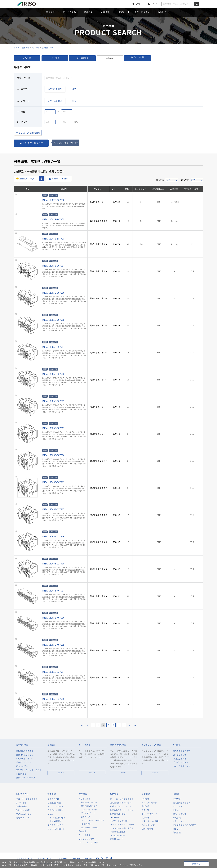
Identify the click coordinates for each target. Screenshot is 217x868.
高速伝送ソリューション (121, 803)
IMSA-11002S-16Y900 (53, 219)
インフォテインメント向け (123, 824)
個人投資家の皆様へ (182, 803)
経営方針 (177, 799)
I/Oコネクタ (21, 774)
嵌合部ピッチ (140, 189)
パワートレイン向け (120, 821)
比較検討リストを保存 (64, 179)
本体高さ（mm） (191, 189)
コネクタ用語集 (180, 755)
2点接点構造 (21, 806)
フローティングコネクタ (27, 799)
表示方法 (160, 180)
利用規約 (88, 859)
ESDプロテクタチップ (26, 778)
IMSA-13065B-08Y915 (53, 482)
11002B (116, 202)
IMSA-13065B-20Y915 (53, 320)
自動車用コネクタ (118, 814)
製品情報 (51, 12)
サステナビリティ (141, 12)
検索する (61, 773)
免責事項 (177, 832)
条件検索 (35, 48)
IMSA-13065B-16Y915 (53, 401)
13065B (116, 271)
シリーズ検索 (55, 58)
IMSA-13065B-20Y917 (53, 266)
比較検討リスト (29, 179)
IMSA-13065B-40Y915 (53, 645)
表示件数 (185, 180)
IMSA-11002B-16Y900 (53, 200)
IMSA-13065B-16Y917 (53, 347)
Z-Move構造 (21, 803)
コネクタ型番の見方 (182, 751)
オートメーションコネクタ (122, 799)
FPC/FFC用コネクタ (25, 759)
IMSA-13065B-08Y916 (53, 455)
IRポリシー (178, 829)
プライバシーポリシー (26, 859)
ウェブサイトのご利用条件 (69, 859)
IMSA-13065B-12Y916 (53, 536)
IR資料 (176, 810)
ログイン (154, 4)
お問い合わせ (164, 12)
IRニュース (178, 806)
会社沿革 (145, 806)
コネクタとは (53, 799)
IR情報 (121, 12)
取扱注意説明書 (180, 759)
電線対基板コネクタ (99, 271)
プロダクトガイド (181, 762)
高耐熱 (45, 195)
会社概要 (145, 799)
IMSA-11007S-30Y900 (53, 238)
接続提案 (88, 12)
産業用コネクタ (117, 839)
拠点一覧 (145, 810)
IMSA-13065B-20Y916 (53, 293)
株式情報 (177, 817)
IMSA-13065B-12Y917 (53, 509)
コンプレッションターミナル (29, 770)
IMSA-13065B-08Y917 (53, 428)
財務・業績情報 (180, 814)
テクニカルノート (55, 806)
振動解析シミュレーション (122, 810)
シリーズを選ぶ (55, 101)
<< (77, 725)
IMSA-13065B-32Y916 (53, 699)
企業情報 (105, 12)
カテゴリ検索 (27, 58)
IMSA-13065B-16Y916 (53, 374)
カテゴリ (98, 189)
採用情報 (145, 817)
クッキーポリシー (47, 859)
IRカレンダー (179, 821)
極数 (127, 189)
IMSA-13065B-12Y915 (53, 563)
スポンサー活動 (148, 825)
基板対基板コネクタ (99, 202)
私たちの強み (69, 12)
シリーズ (116, 189)
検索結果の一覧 (48, 48)
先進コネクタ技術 (55, 810)
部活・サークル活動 (150, 821)
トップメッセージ (149, 803)
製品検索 (25, 48)
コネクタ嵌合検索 (82, 58)
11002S (116, 221)
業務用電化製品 (119, 835)
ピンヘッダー (22, 766)
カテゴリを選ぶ (55, 89)
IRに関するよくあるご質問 (184, 825)
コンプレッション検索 (138, 58)
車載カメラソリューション (122, 806)
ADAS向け (116, 817)
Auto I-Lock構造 (23, 810)
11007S (116, 244)
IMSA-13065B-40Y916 (53, 618)
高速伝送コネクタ (24, 814)
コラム (50, 814)
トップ (16, 48)
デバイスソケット (24, 762)
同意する (196, 864)
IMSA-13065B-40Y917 (53, 590)
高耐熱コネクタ (23, 817)
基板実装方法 (158, 189)
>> (141, 725)
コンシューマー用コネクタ (122, 828)
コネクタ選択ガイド (182, 766)
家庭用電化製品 (119, 832)
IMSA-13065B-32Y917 (53, 672)
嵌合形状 (174, 189)
